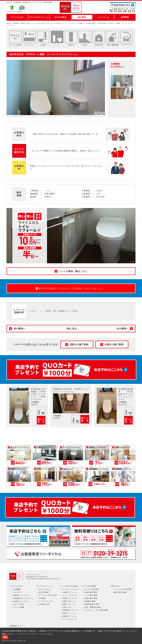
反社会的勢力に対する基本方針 (37, 577)
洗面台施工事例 (91, 598)
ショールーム (103, 17)
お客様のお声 (44, 604)
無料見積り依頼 (120, 592)
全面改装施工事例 (92, 604)
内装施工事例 (90, 601)
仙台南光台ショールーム (23, 598)
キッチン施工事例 (92, 589)
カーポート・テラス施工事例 (96, 610)
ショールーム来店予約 (123, 589)
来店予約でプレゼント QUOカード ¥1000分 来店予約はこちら (71, 370)
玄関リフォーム (69, 604)
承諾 (5, 637)
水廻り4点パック (69, 601)
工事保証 (42, 598)
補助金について (22, 12)
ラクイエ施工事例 (89, 586)
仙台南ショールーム (21, 601)
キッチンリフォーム (71, 589)
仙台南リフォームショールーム (66, 23)
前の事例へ (20, 329)
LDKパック (67, 607)
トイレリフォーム (70, 595)
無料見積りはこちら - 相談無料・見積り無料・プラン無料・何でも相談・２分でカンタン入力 (104, 536)
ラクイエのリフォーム (39, 17)
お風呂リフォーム (70, 592)
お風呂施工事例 (91, 592)
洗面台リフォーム (70, 598)
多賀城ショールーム (21, 595)
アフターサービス (46, 601)
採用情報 (125, 17)
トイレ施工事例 (91, 595)
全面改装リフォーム (71, 610)
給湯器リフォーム (70, 616)
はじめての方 (12, 12)
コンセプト (18, 592)
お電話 (123, 10)
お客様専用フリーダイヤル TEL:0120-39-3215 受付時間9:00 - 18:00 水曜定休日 (71, 554)
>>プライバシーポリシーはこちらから (35, 634)
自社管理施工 (44, 592)
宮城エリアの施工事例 (87, 23)
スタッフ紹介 (19, 604)
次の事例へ (122, 329)
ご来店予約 (123, 5)
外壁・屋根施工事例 (93, 607)
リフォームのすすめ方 (48, 595)
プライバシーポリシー (34, 575)
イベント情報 (19, 607)
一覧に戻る (71, 329)
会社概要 (17, 589)
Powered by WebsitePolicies (14, 641)
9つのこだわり (45, 589)
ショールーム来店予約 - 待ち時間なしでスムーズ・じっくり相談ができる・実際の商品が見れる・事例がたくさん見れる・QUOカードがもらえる (38, 536)
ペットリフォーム (70, 619)
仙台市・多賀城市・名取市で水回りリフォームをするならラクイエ (30, 23)
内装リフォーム (69, 613)
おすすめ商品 (60, 17)
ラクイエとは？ (17, 17)
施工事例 (82, 17)
